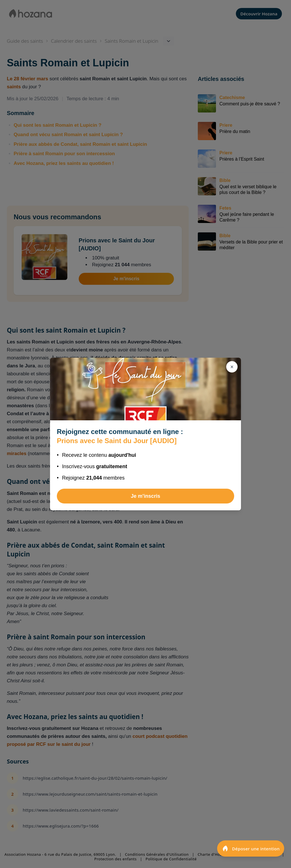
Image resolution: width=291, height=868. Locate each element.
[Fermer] (232, 367)
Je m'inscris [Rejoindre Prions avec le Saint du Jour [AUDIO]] (145, 496)
